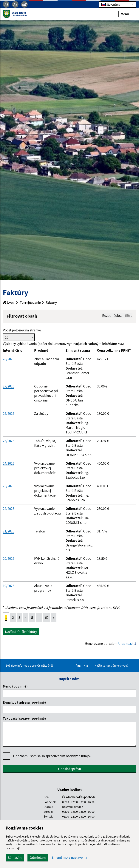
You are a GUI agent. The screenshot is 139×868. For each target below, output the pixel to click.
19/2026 (9, 586)
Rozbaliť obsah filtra (117, 316)
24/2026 (9, 463)
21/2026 (9, 531)
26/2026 (9, 413)
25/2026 (9, 441)
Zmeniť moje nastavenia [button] (69, 857)
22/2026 (9, 509)
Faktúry (51, 302)
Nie (86, 666)
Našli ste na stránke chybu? (111, 665)
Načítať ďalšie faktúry (21, 632)
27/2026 (9, 386)
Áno (79, 666)
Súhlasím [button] (15, 858)
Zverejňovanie (30, 302)
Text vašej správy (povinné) (24, 718)
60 (47, 617)
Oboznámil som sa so (52, 756)
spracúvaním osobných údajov (68, 756)
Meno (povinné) (15, 686)
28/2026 (9, 359)
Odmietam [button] (38, 858)
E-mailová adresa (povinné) (24, 702)
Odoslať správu (69, 769)
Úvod (9, 302)
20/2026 (9, 558)
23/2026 (9, 486)
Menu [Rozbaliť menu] (127, 14)
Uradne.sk (126, 643)
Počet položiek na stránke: (22, 330)
